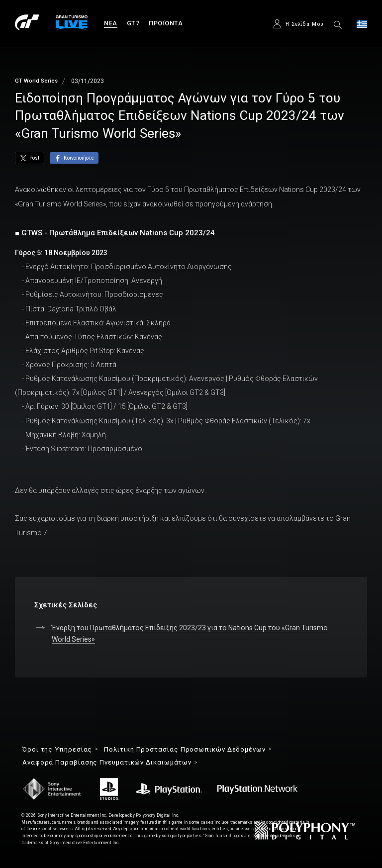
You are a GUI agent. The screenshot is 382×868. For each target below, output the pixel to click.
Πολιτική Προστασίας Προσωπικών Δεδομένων (185, 749)
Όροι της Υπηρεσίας (57, 749)
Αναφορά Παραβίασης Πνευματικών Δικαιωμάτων (107, 762)
